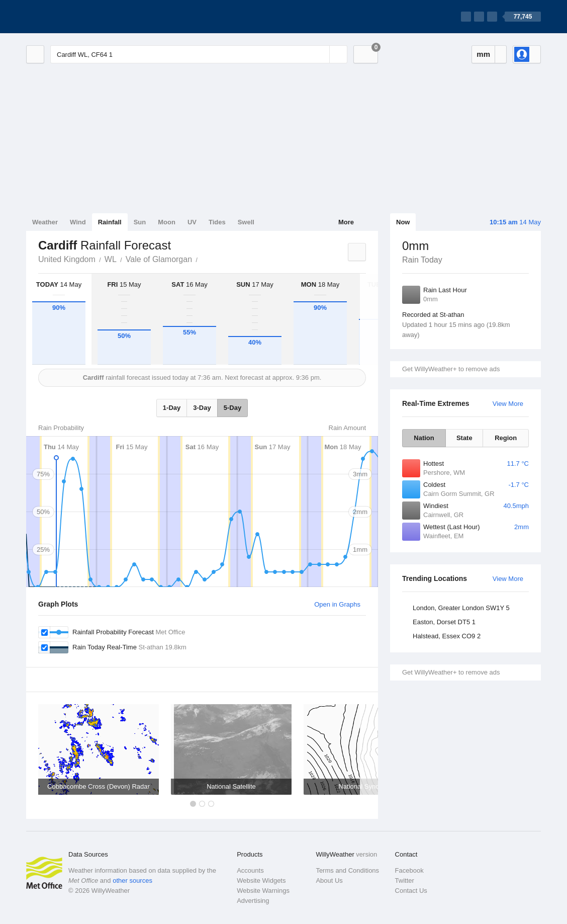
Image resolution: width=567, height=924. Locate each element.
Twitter (405, 880)
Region (506, 438)
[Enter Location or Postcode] (199, 54)
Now (403, 222)
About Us (329, 880)
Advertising (253, 901)
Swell (246, 222)
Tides (217, 222)
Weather (45, 222)
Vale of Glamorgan (159, 259)
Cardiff (203, 259)
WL (111, 259)
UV (192, 222)
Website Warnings (263, 891)
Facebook (409, 870)
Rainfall (110, 222)
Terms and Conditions (347, 870)
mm (483, 54)
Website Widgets (261, 880)
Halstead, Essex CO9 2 (447, 636)
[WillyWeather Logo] (73, 17)
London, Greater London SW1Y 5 (461, 608)
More (346, 222)
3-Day (202, 408)
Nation (424, 438)
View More (508, 404)
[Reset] (321, 54)
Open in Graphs (337, 604)
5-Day (232, 408)
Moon (167, 222)
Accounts (250, 870)
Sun (140, 222)
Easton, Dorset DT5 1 (444, 622)
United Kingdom (67, 259)
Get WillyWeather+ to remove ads (451, 369)
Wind (78, 222)
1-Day (172, 408)
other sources (132, 880)
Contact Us (411, 891)
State (464, 438)
